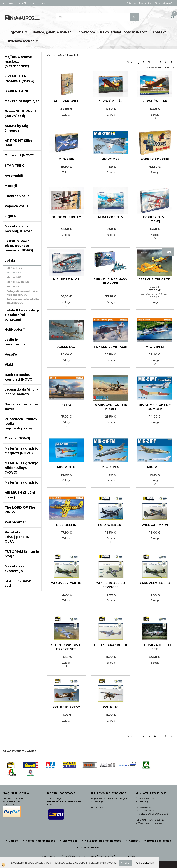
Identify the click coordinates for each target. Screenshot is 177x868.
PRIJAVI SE (97, 807)
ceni (161, 68)
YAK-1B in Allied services (111, 585)
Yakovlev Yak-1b (66, 583)
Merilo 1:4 (13, 286)
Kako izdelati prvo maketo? (124, 32)
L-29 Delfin (66, 525)
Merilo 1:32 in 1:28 (18, 282)
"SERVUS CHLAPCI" (155, 279)
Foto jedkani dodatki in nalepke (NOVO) (22, 293)
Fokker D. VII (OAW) (155, 219)
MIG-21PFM (155, 347)
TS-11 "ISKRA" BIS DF (111, 645)
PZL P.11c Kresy (66, 707)
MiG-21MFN (66, 467)
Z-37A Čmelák (111, 101)
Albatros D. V (111, 217)
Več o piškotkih (145, 863)
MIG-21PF (66, 159)
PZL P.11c (111, 707)
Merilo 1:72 (14, 273)
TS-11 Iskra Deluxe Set (155, 647)
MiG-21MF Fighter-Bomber (155, 407)
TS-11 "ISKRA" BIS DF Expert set (66, 647)
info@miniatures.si (126, 856)
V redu (125, 863)
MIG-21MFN (111, 159)
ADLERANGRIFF (66, 101)
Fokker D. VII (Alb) (111, 347)
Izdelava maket (21, 41)
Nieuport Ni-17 (66, 279)
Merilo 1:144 (14, 268)
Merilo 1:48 (14, 277)
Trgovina (16, 32)
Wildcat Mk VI (155, 525)
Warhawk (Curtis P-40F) (111, 407)
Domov (51, 55)
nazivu (170, 68)
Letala (61, 55)
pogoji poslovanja (159, 841)
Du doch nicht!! (66, 217)
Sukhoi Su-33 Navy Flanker (111, 281)
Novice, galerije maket (52, 32)
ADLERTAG (66, 347)
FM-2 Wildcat (111, 525)
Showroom (86, 32)
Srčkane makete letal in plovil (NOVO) (23, 301)
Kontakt (159, 32)
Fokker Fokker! (155, 159)
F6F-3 (66, 405)
